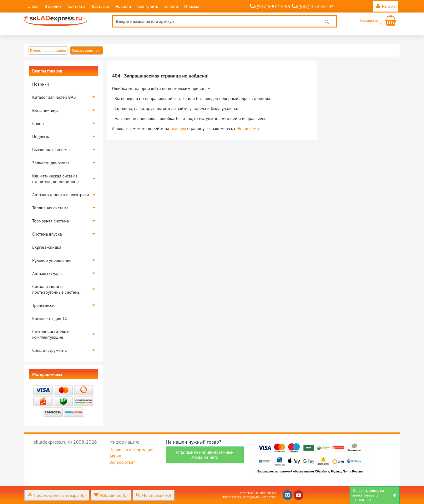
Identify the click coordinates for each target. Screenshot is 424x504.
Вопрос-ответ (122, 462)
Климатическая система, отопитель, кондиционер (56, 179)
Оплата (171, 6)
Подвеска (41, 137)
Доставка (100, 6)
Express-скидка (47, 247)
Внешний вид (45, 110)
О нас (33, 6)
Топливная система (50, 208)
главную (178, 128)
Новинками (248, 128)
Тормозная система (50, 221)
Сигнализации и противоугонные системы (56, 289)
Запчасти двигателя (51, 163)
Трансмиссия (44, 305)
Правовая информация (131, 450)
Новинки (40, 84)
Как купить (148, 6)
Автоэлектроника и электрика (61, 195)
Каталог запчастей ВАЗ (54, 97)
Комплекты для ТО (50, 318)
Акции (115, 456)
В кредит (53, 6)
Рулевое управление (52, 260)
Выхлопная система (51, 150)
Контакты (76, 6)
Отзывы (192, 6)
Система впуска (47, 234)
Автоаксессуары (47, 273)
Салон (38, 123)
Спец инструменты (50, 350)
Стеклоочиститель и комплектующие (51, 334)
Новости (123, 6)
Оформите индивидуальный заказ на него (205, 455)
